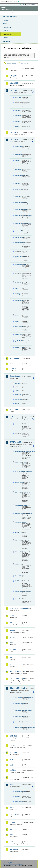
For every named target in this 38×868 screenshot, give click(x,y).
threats (17, 315)
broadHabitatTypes (19, 792)
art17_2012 (14, 132)
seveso (12, 822)
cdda (12, 364)
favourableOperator (19, 176)
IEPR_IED (13, 736)
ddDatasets (19, 387)
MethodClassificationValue (19, 514)
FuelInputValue (19, 482)
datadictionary (15, 376)
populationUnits (19, 243)
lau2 (11, 765)
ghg (11, 643)
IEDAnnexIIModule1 (16, 672)
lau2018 (13, 770)
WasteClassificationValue (19, 592)
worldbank (14, 849)
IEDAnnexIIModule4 (16, 688)
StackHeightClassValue (19, 576)
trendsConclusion (19, 327)
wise (11, 842)
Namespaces (7, 41)
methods (18, 115)
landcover (13, 752)
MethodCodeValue (19, 522)
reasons (18, 121)
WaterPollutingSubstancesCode (19, 727)
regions (18, 797)
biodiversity (14, 358)
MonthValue (19, 533)
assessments (19, 147)
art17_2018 (14, 140)
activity (17, 424)
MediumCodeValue (19, 505)
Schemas (5, 31)
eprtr (11, 417)
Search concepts (25, 63)
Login (23, 4)
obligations (19, 400)
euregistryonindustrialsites (16, 608)
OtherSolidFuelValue (19, 552)
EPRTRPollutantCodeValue (19, 472)
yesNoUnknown (19, 347)
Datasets (5, 20)
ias (11, 657)
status (17, 403)
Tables (5, 24)
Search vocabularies (12, 63)
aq (11, 69)
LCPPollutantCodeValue (19, 492)
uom (11, 835)
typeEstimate (19, 334)
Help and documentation (10, 17)
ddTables (18, 391)
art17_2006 (14, 90)
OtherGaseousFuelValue (19, 540)
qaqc (17, 288)
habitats (18, 183)
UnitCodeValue (19, 581)
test (11, 829)
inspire (12, 745)
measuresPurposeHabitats (19, 216)
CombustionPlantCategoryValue (19, 451)
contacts (18, 383)
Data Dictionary (17, 13)
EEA (11, 2)
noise (12, 808)
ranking (18, 294)
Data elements (7, 27)
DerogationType (19, 704)
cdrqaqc (18, 160)
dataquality (14, 410)
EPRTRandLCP (15, 442)
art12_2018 (14, 83)
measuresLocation (19, 209)
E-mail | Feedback (8, 862)
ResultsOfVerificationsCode (19, 710)
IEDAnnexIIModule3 (16, 679)
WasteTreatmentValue (19, 599)
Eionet (10, 13)
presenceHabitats (19, 257)
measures (18, 196)
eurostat (13, 616)
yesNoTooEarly (19, 341)
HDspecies (18, 190)
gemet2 (12, 637)
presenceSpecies (19, 264)
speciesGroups (19, 801)
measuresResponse (19, 231)
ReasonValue (19, 564)
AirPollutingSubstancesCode (19, 697)
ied (11, 664)
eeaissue (18, 395)
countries (18, 110)
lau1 (11, 760)
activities (18, 97)
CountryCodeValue (19, 462)
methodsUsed (19, 237)
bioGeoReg (19, 154)
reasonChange (19, 300)
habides (13, 650)
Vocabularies (7, 34)
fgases (12, 630)
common (13, 369)
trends (17, 126)
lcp (11, 777)
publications (14, 815)
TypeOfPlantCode (19, 717)
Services (5, 38)
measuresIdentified (19, 203)
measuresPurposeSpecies (19, 223)
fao (11, 623)
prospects (18, 282)
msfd (12, 785)
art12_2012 (14, 76)
